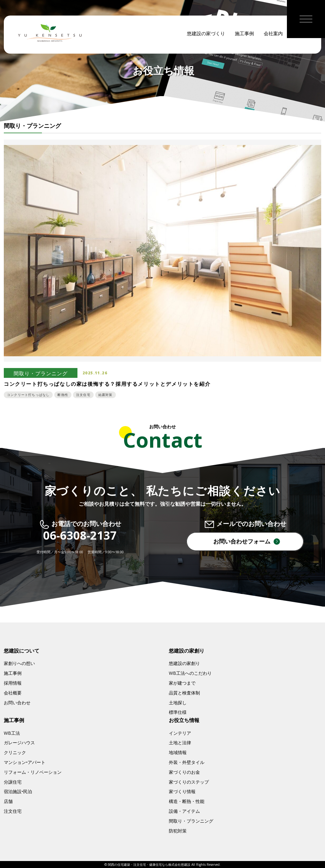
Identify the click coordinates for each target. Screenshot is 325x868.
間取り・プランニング (191, 821)
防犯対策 (178, 831)
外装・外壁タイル (187, 762)
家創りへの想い (19, 663)
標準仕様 (178, 712)
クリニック (15, 752)
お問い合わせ (17, 703)
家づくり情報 (182, 791)
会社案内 (273, 35)
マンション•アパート (25, 762)
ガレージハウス (19, 743)
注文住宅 (13, 811)
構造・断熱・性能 (187, 801)
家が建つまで (182, 683)
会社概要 (13, 693)
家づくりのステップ (189, 782)
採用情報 (13, 683)
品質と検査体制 (184, 693)
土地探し (178, 703)
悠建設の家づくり (206, 35)
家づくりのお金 (184, 772)
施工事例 (244, 35)
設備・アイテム (184, 811)
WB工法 (12, 733)
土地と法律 (180, 743)
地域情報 (178, 752)
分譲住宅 (13, 782)
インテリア (180, 733)
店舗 (8, 801)
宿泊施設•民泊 (18, 791)
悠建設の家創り (184, 663)
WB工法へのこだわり (190, 673)
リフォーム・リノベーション (33, 772)
